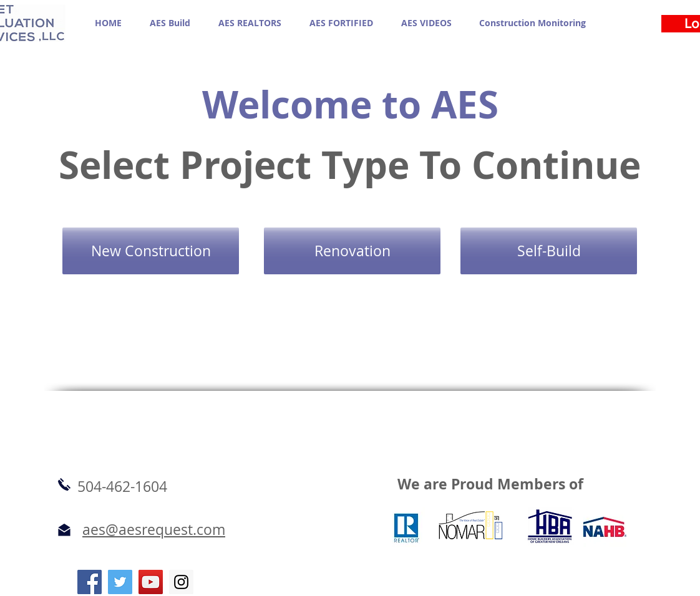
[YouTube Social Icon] (151, 582)
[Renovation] (352, 251)
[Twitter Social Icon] (120, 582)
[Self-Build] (549, 251)
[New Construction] (151, 251)
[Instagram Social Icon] (181, 582)
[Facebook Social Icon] (90, 582)
